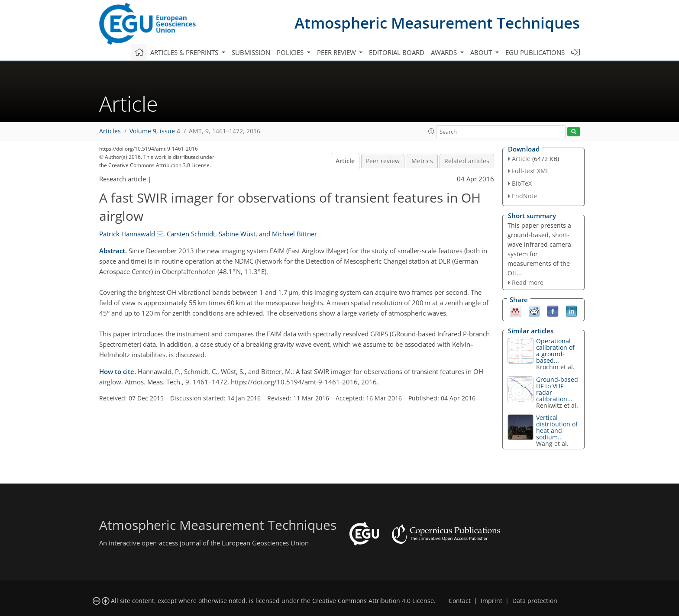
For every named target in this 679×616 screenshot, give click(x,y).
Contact (460, 601)
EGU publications (535, 52)
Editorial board (397, 52)
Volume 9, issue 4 (155, 131)
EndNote (524, 196)
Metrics (422, 161)
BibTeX (522, 183)
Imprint (491, 601)
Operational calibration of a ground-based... (555, 351)
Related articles (467, 161)
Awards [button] (445, 52)
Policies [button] (291, 52)
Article (345, 161)
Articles (110, 131)
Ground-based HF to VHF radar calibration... (557, 389)
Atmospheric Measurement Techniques (437, 23)
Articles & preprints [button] (185, 52)
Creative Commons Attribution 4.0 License (373, 601)
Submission (251, 52)
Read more (528, 282)
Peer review (383, 161)
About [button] (482, 52)
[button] (431, 131)
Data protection (535, 601)
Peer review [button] (337, 52)
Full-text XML (530, 171)
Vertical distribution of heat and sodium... (557, 427)
